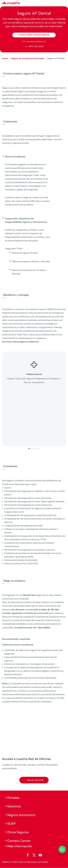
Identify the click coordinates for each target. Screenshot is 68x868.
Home (5, 58)
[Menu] (64, 3)
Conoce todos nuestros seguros (34, 35)
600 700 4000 (36, 46)
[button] (29, 449)
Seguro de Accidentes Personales (28, 58)
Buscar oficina (34, 780)
